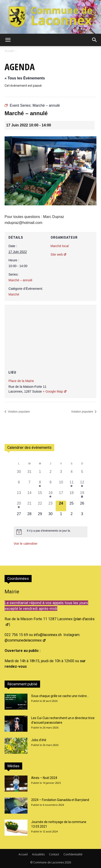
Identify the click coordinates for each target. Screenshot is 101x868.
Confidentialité (73, 854)
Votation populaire (18, 412)
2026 (68, 862)
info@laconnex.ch (48, 635)
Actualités (38, 854)
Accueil (9, 51)
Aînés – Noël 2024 (44, 778)
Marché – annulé (20, 280)
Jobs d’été (39, 740)
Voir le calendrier (26, 544)
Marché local (60, 246)
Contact (54, 854)
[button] (8, 40)
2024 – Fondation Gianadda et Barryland (60, 800)
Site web (59, 254)
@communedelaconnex (25, 640)
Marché (14, 294)
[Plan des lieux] (50, 333)
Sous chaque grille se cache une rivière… (60, 696)
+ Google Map (55, 391)
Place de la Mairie (21, 381)
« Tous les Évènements (25, 78)
